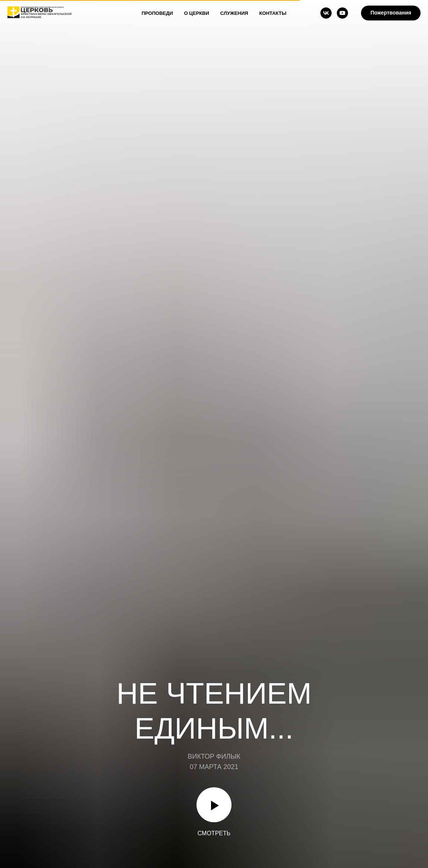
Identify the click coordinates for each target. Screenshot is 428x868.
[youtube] (342, 13)
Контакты (273, 13)
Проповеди (157, 13)
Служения (234, 13)
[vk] (326, 13)
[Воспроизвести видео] (214, 805)
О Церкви (197, 13)
